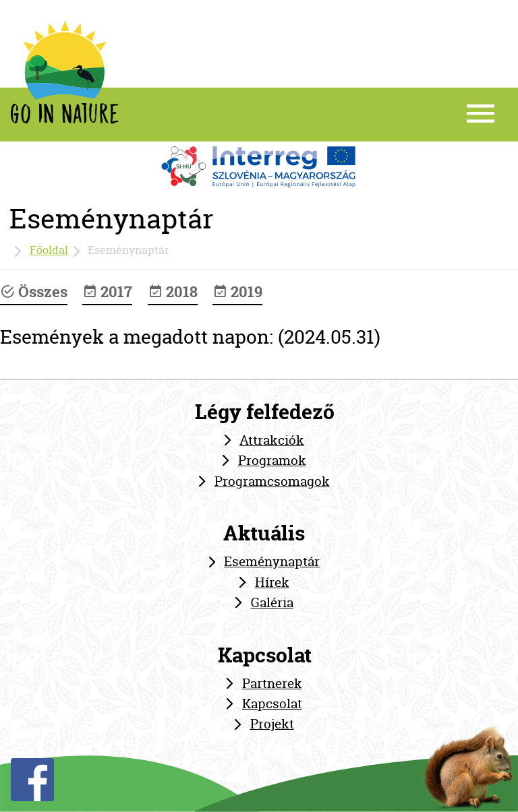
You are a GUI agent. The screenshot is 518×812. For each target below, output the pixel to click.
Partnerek (272, 683)
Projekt (272, 724)
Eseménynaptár (272, 561)
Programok (272, 460)
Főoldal (49, 250)
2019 (237, 292)
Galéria (272, 602)
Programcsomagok (272, 481)
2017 (107, 292)
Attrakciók (272, 440)
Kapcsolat (272, 704)
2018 (173, 292)
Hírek (272, 582)
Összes (34, 292)
